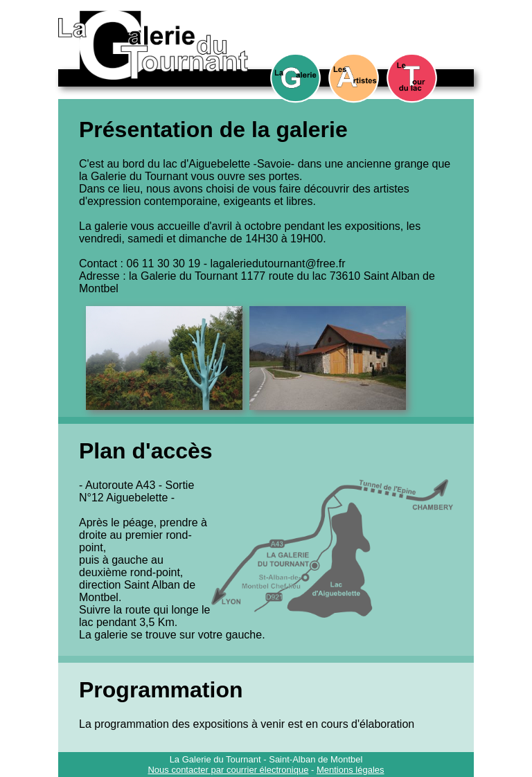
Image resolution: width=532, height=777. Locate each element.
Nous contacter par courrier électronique (228, 770)
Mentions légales (351, 770)
